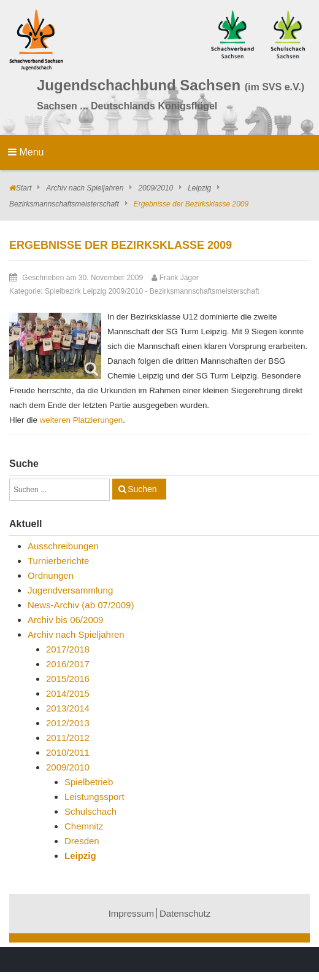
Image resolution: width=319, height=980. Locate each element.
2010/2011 (68, 752)
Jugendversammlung (70, 590)
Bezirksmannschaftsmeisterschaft (64, 204)
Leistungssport (94, 797)
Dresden (82, 841)
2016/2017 (68, 664)
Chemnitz (84, 826)
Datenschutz (185, 913)
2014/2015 (68, 693)
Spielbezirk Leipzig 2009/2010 (94, 291)
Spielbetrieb (89, 782)
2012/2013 (68, 723)
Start (24, 188)
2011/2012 (68, 738)
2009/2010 (156, 188)
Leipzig (199, 188)
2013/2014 (68, 708)
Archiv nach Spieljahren (85, 188)
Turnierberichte (58, 561)
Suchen (142, 489)
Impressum (131, 913)
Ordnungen (51, 575)
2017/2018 (68, 649)
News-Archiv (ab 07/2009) (81, 605)
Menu (26, 152)
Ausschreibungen (63, 546)
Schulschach (90, 811)
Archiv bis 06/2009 (65, 620)
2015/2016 (68, 679)
